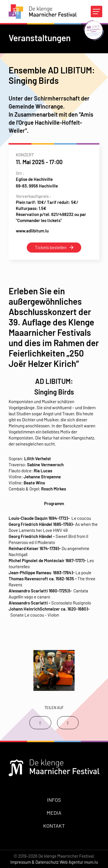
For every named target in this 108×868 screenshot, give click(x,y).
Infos (54, 800)
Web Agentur (71, 862)
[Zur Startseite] (43, 12)
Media (54, 813)
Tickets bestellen (51, 247)
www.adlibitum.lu (32, 231)
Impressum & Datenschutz (35, 862)
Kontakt (54, 826)
